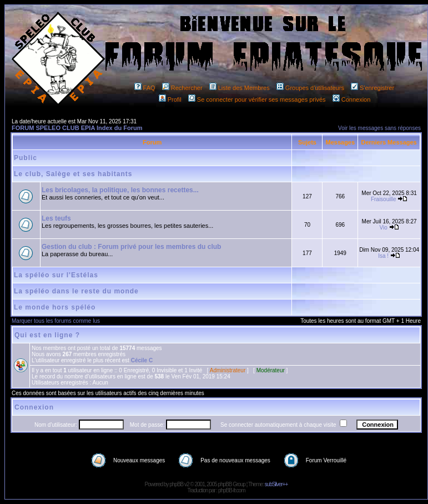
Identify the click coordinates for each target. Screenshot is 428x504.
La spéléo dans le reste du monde (76, 291)
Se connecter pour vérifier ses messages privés (257, 99)
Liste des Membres (240, 88)
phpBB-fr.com (232, 490)
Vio (384, 228)
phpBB (176, 484)
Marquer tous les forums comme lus (56, 321)
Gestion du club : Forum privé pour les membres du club (131, 247)
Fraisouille (384, 199)
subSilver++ (276, 484)
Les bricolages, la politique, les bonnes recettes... (120, 190)
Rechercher (182, 88)
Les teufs (56, 218)
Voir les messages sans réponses (379, 128)
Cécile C (142, 360)
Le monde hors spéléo (55, 307)
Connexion (352, 99)
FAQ (145, 88)
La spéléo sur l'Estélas (56, 275)
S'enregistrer (372, 88)
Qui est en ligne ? (47, 335)
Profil (170, 99)
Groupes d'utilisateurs (310, 88)
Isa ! (383, 256)
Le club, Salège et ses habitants (73, 174)
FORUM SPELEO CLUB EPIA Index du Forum (77, 128)
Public (26, 158)
